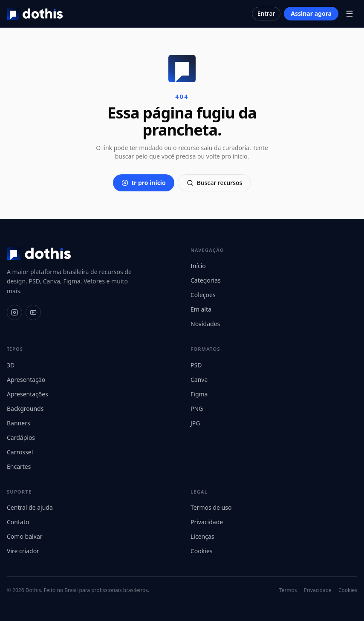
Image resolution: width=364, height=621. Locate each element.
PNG (197, 409)
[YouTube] (33, 312)
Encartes (19, 466)
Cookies (201, 551)
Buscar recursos (215, 183)
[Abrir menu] (350, 14)
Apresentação (26, 380)
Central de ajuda (30, 507)
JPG (195, 423)
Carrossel (20, 452)
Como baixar (25, 536)
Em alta (201, 309)
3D (11, 365)
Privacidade (207, 522)
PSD (196, 365)
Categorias (206, 280)
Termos (288, 590)
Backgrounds (25, 409)
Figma (199, 394)
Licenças (202, 536)
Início (198, 266)
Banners (19, 423)
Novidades (205, 324)
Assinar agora (311, 13)
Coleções (203, 295)
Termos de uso (211, 507)
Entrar (266, 13)
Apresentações (27, 394)
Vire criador (23, 551)
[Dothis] (35, 14)
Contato (18, 522)
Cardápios (21, 438)
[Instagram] (14, 312)
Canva (199, 380)
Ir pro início (144, 183)
